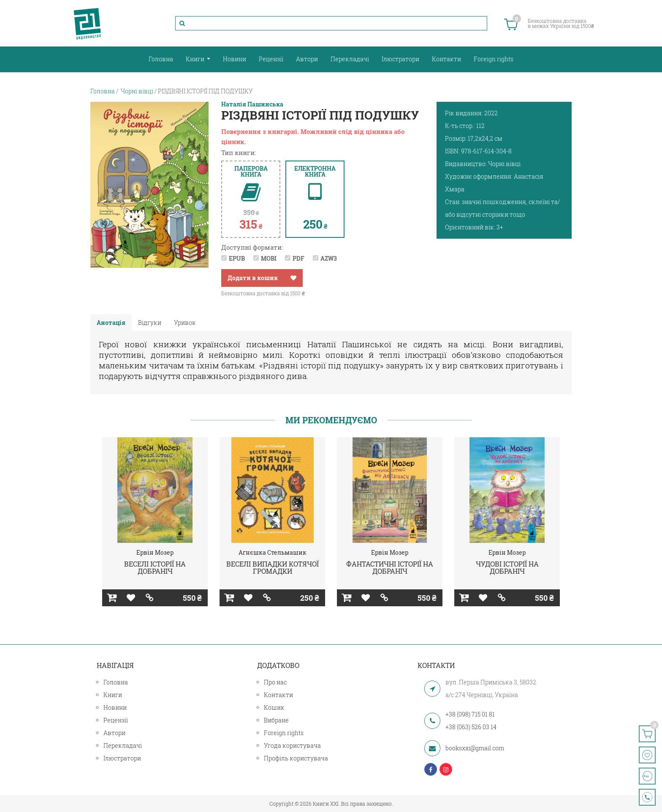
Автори (307, 59)
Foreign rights (494, 59)
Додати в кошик (253, 278)
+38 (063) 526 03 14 (471, 727)
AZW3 (329, 258)
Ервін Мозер (155, 552)
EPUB (237, 258)
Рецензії (271, 59)
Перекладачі (350, 59)
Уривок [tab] (185, 323)
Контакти (446, 59)
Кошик (274, 707)
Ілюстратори (400, 59)
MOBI (269, 258)
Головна (161, 59)
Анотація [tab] (111, 323)
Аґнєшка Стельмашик (273, 552)
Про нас (275, 682)
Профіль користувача (296, 758)
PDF (298, 258)
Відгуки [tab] (150, 323)
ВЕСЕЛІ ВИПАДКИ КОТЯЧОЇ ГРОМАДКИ (273, 568)
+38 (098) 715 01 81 (470, 714)
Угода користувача (292, 745)
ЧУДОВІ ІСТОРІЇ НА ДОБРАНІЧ (507, 568)
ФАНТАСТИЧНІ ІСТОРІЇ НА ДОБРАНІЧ (390, 568)
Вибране (276, 720)
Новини (235, 59)
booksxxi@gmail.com (475, 748)
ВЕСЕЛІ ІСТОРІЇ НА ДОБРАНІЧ (155, 568)
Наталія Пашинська (252, 104)
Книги (196, 59)
